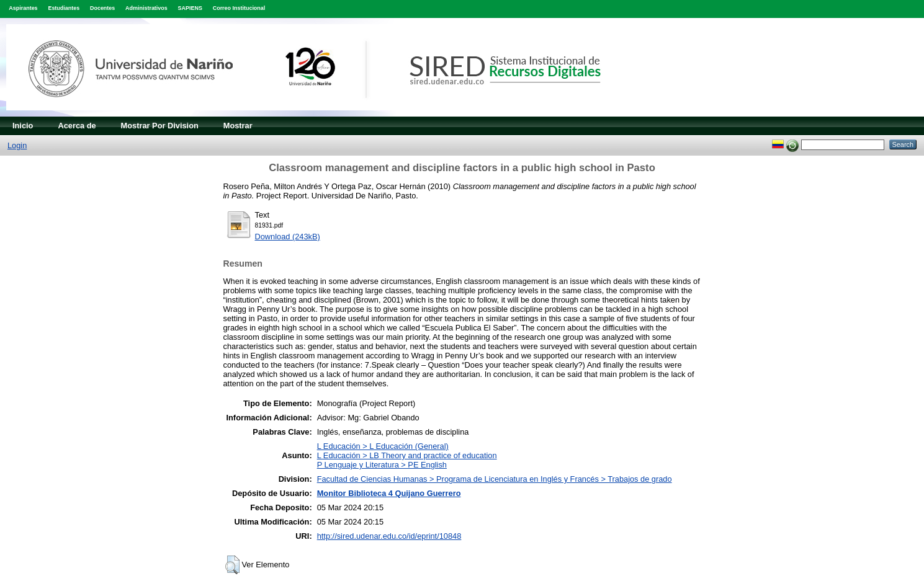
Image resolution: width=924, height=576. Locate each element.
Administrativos (146, 8)
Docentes (102, 8)
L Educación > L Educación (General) (383, 446)
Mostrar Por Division (160, 126)
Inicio (23, 126)
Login (17, 145)
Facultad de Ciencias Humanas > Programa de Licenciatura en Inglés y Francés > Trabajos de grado (495, 479)
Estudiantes (64, 8)
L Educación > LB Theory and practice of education (407, 455)
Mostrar (238, 126)
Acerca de (77, 126)
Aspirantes (23, 8)
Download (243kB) (288, 237)
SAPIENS (190, 8)
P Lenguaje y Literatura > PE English (382, 465)
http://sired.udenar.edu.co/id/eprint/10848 (389, 536)
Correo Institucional (239, 8)
